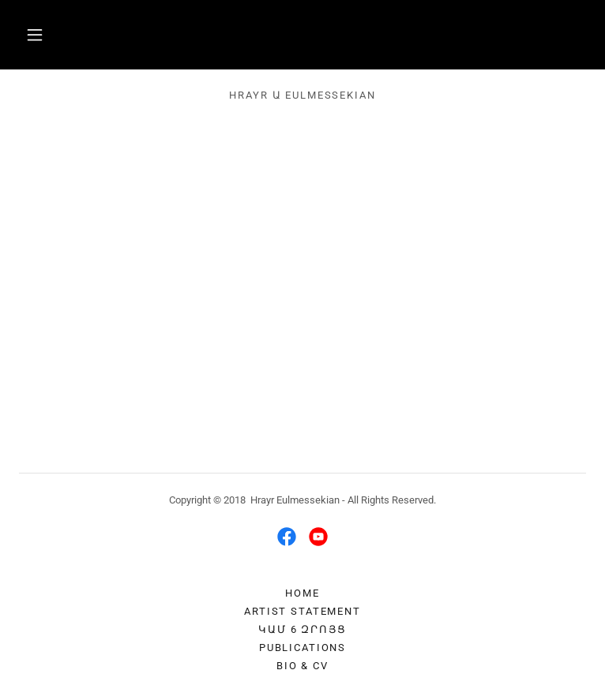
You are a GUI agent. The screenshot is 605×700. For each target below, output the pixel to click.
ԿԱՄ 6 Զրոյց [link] (302, 629)
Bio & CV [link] (302, 666)
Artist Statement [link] (302, 611)
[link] (287, 537)
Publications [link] (302, 648)
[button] (35, 35)
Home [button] (302, 593)
